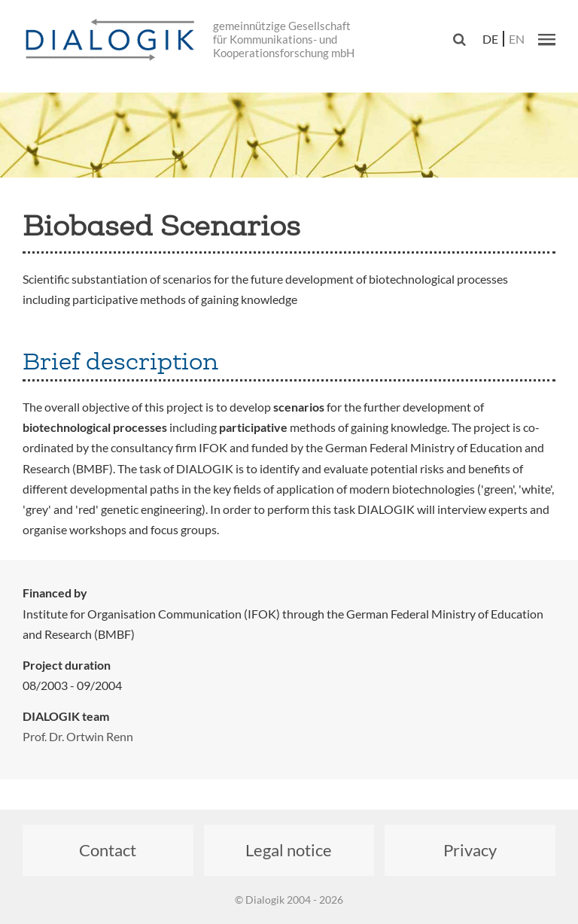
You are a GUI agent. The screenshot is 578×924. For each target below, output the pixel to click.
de (490, 39)
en (517, 39)
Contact (108, 850)
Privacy (470, 850)
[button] (547, 39)
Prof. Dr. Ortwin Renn (78, 736)
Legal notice (289, 850)
